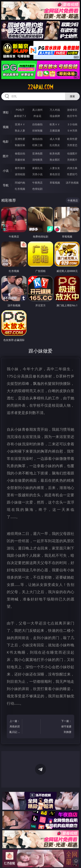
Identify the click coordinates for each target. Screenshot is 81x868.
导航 (6, 185)
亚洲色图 (37, 153)
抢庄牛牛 (72, 116)
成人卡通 (55, 139)
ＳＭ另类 (72, 130)
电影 (6, 142)
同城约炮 (20, 183)
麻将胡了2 (20, 116)
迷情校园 (20, 174)
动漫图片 (72, 153)
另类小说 (37, 174)
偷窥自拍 (20, 153)
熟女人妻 (20, 130)
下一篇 (66, 727)
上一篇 (15, 727)
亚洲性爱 (20, 139)
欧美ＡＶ (55, 124)
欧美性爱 (72, 139)
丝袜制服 (37, 130)
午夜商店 (37, 183)
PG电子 (20, 110)
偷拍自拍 (37, 139)
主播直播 (55, 130)
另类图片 (72, 160)
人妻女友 (55, 168)
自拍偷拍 (37, 124)
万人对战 (55, 110)
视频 (6, 127)
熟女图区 (55, 160)
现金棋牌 (55, 116)
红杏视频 (20, 189)
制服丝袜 (20, 145)
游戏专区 (72, 110)
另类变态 (72, 145)
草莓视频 (55, 183)
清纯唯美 (37, 160)
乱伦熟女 (55, 145)
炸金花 (37, 116)
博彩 (6, 112)
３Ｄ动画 (72, 124)
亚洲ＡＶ (20, 124)
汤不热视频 (72, 183)
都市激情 (20, 168)
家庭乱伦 (37, 168)
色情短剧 (37, 189)
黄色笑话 (55, 174)
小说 (6, 171)
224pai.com (40, 87)
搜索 (72, 96)
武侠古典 (72, 168)
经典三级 (37, 145)
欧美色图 (55, 153)
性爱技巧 (72, 174)
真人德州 (37, 110)
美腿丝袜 (20, 160)
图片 (6, 156)
